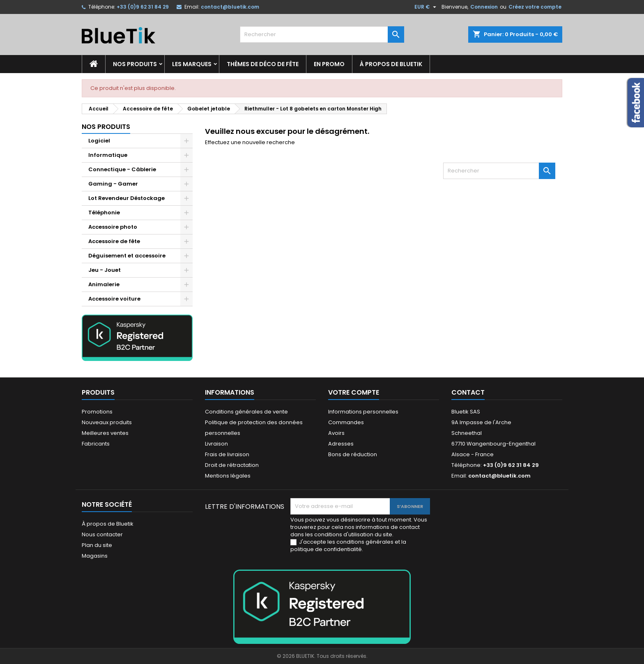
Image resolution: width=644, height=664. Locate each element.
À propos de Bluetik (391, 64)
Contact (468, 392)
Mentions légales (228, 476)
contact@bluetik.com (230, 7)
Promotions (97, 412)
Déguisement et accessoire (127, 256)
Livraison (216, 444)
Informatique (108, 155)
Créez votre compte (535, 7)
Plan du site (97, 545)
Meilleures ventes (105, 433)
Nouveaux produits (107, 422)
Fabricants (96, 444)
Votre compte (354, 392)
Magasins (95, 556)
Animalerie (104, 284)
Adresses (341, 444)
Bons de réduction (353, 454)
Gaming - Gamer (113, 184)
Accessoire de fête (114, 241)
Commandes (346, 422)
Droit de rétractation (232, 465)
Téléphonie (104, 213)
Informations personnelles (363, 412)
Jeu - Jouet (105, 270)
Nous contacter (102, 534)
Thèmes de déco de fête (263, 64)
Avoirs (336, 433)
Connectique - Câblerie (122, 169)
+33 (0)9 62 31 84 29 (143, 7)
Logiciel (99, 141)
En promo (329, 64)
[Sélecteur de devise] (426, 7)
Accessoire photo (113, 227)
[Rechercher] (322, 34)
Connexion (484, 7)
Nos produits (135, 64)
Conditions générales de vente (246, 412)
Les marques (192, 64)
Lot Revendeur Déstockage (126, 198)
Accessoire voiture (114, 299)
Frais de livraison (227, 454)
